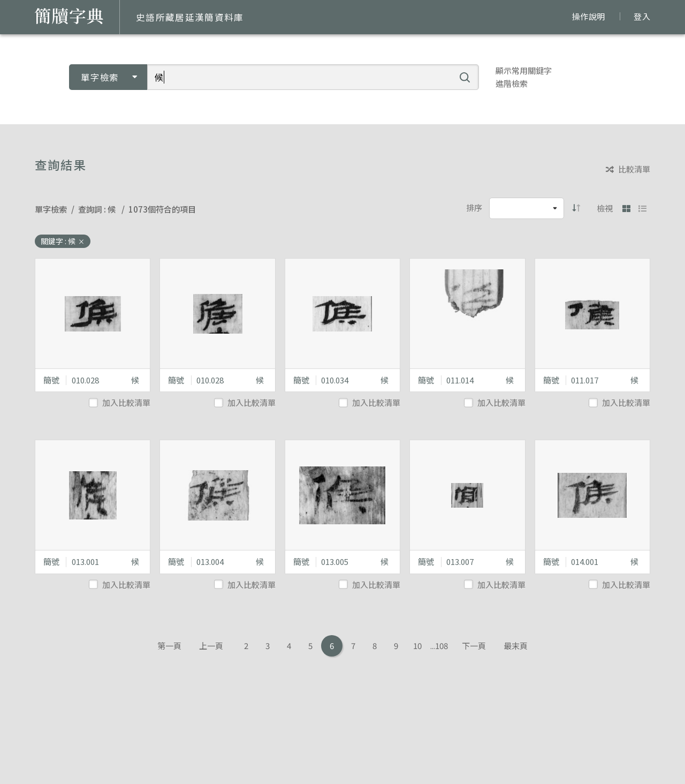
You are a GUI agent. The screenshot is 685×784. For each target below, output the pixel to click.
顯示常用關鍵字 (524, 70)
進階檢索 (512, 83)
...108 (439, 646)
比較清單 (628, 169)
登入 (642, 16)
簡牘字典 (69, 16)
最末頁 (516, 646)
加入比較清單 (121, 402)
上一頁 (211, 646)
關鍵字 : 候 (63, 241)
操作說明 (588, 16)
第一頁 (169, 646)
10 (417, 646)
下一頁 (474, 646)
